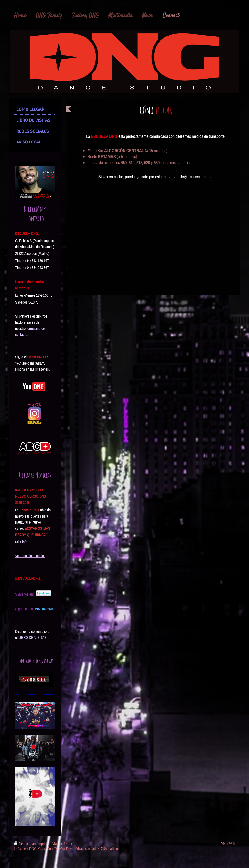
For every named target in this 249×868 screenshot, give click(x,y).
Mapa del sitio (62, 844)
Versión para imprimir (32, 844)
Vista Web (228, 844)
